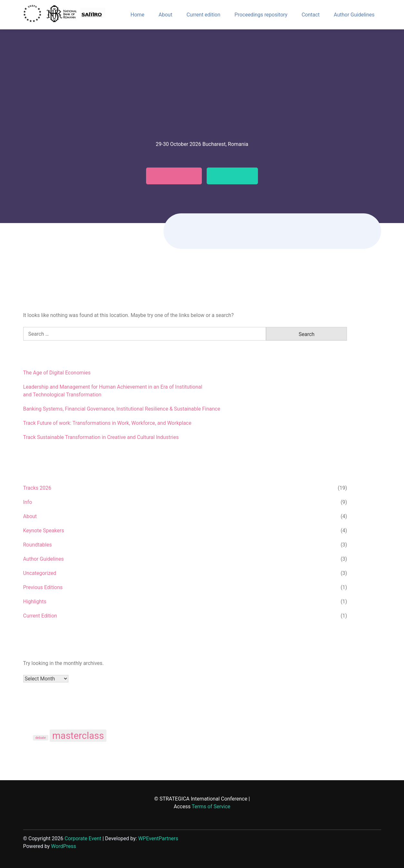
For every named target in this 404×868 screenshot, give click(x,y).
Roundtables (38, 545)
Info (28, 502)
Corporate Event (83, 838)
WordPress (64, 846)
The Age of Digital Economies (57, 373)
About (166, 15)
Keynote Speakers (44, 531)
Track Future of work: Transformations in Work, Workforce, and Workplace (107, 423)
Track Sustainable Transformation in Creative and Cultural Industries (101, 437)
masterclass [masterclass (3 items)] (78, 736)
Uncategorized (40, 573)
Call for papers (170, 176)
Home (138, 15)
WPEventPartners (158, 838)
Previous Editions (43, 587)
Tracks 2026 (37, 488)
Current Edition (40, 616)
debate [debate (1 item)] (41, 738)
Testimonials (236, 176)
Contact (310, 15)
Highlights (35, 602)
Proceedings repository (261, 15)
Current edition (203, 15)
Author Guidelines (354, 15)
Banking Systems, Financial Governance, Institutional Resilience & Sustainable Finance (122, 409)
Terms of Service (211, 807)
